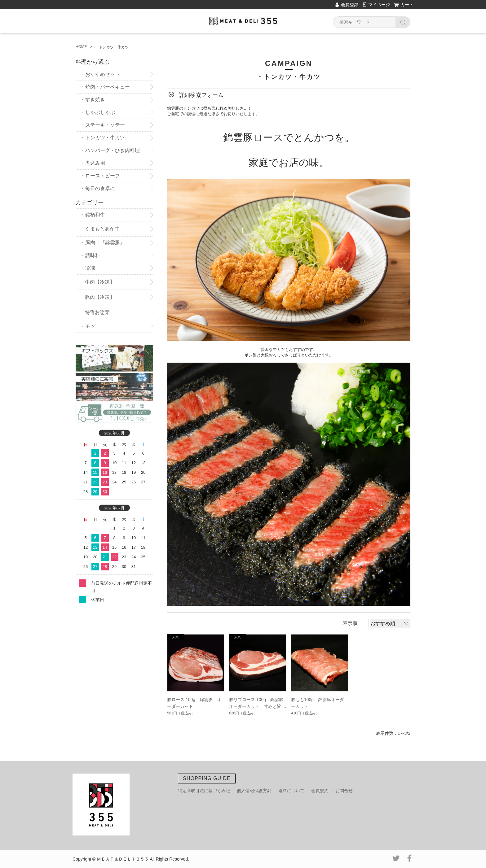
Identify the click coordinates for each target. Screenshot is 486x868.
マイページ (379, 5)
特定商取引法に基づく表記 (204, 791)
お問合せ (344, 791)
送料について (291, 791)
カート (407, 5)
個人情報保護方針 (254, 791)
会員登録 (350, 5)
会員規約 (320, 791)
